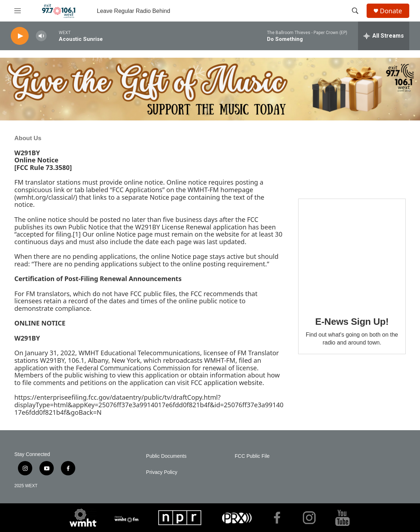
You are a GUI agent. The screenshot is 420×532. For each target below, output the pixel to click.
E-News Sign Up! (352, 322)
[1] (77, 234)
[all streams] (384, 36)
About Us (28, 138)
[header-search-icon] (355, 11)
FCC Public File (252, 456)
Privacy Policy (162, 472)
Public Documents (166, 456)
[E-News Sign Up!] (352, 252)
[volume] (41, 36)
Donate (391, 11)
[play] (20, 36)
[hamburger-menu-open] (18, 11)
